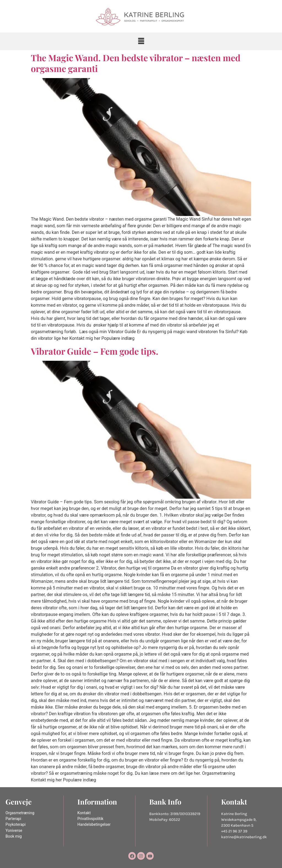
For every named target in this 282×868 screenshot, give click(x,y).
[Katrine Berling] (141, 17)
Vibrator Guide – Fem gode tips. (95, 351)
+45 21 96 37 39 (234, 831)
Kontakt (84, 813)
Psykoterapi (16, 825)
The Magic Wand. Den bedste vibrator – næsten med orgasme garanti (136, 63)
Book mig (14, 836)
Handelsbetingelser (94, 825)
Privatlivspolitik (90, 819)
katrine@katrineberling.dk (244, 837)
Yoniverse (14, 831)
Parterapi (13, 819)
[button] (141, 41)
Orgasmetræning (20, 813)
